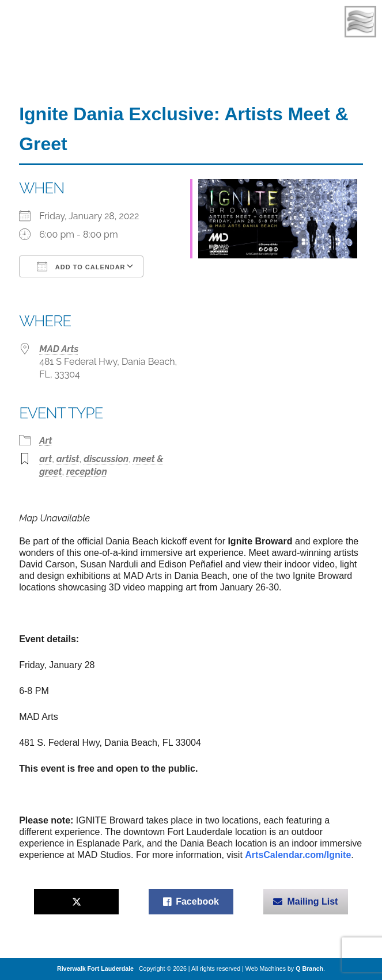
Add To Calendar (81, 266)
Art (46, 441)
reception (87, 472)
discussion (106, 459)
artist (68, 459)
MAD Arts (59, 349)
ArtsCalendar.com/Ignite (298, 855)
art (46, 459)
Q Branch (309, 968)
